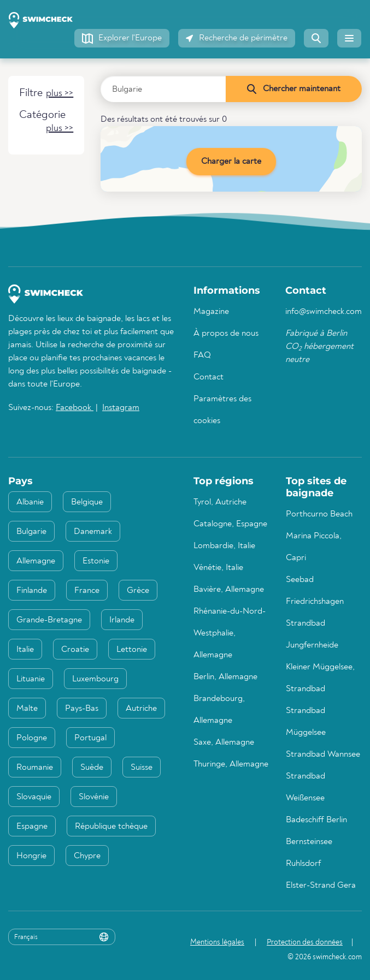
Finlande (32, 591)
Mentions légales (217, 942)
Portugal (90, 738)
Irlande (122, 620)
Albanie (30, 502)
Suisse (142, 768)
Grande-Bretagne (49, 620)
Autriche (141, 709)
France (87, 591)
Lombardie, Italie (224, 546)
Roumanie (35, 768)
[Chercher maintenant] (293, 89)
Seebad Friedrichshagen (315, 591)
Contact (209, 377)
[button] (122, 38)
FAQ (202, 355)
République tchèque (111, 827)
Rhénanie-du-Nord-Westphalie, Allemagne (230, 633)
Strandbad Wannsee (323, 755)
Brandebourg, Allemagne (219, 710)
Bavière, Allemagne (229, 590)
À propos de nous (226, 334)
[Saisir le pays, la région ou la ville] (163, 89)
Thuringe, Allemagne (231, 764)
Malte (27, 709)
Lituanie (31, 679)
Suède (92, 768)
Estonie (96, 561)
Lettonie (132, 650)
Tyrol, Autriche (220, 502)
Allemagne (36, 561)
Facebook (75, 408)
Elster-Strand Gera (321, 886)
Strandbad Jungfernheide (312, 634)
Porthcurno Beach (319, 514)
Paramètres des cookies (222, 410)
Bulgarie (31, 532)
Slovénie (94, 797)
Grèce (138, 591)
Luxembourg (95, 679)
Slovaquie (34, 797)
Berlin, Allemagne (225, 677)
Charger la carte (231, 162)
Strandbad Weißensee (306, 787)
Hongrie (31, 856)
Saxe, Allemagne (224, 743)
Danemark (93, 532)
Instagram (121, 408)
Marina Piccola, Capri (314, 547)
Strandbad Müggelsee (306, 722)
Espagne (32, 827)
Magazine (211, 312)
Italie (25, 650)
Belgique (87, 502)
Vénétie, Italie (218, 568)
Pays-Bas (82, 709)
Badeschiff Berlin (316, 820)
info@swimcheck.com (324, 312)
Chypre (87, 856)
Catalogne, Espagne (230, 524)
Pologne (32, 738)
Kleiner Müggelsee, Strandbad (320, 678)
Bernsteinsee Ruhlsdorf (309, 853)
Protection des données (305, 942)
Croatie (75, 650)
